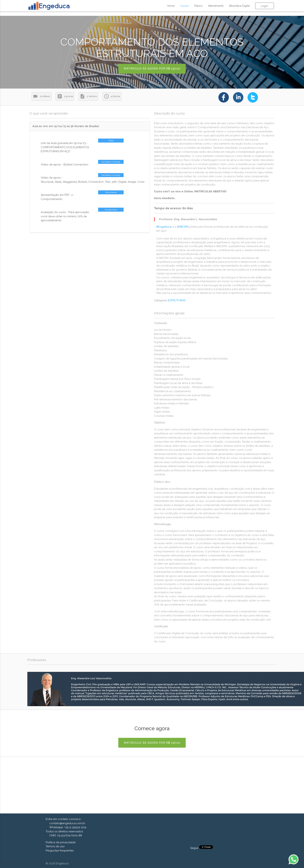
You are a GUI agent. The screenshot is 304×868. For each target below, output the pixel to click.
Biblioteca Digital (239, 6)
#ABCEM (183, 227)
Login (265, 6)
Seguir (195, 848)
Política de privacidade (61, 842)
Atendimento (216, 6)
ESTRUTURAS (177, 300)
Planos (198, 6)
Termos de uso (55, 846)
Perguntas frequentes (60, 851)
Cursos (184, 6)
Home (171, 6)
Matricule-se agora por (152, 69)
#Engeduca (164, 227)
